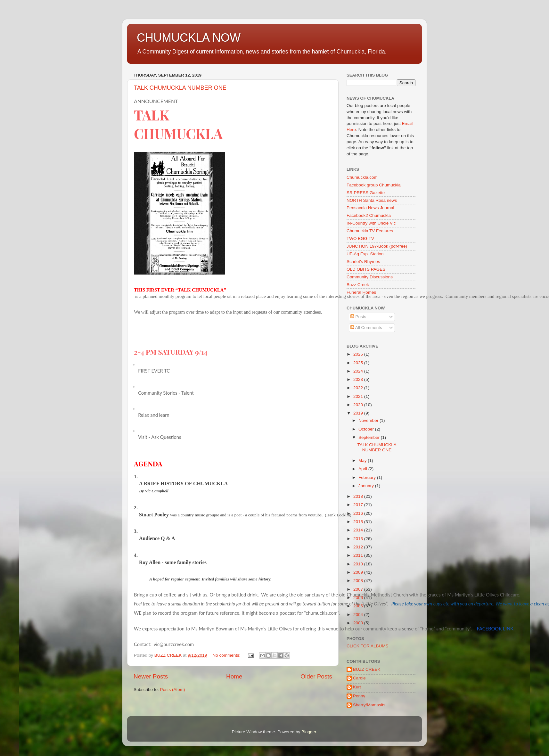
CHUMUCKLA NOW (189, 38)
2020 (359, 405)
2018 (359, 496)
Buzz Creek (358, 285)
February (368, 477)
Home (234, 676)
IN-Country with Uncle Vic (371, 223)
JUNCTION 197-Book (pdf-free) (377, 246)
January (367, 486)
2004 (359, 615)
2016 (359, 513)
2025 (359, 363)
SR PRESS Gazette (366, 193)
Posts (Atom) (173, 690)
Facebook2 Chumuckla (369, 215)
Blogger (309, 732)
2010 (359, 564)
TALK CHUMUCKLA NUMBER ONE (180, 88)
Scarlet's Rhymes (363, 262)
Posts (358, 317)
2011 (359, 555)
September (370, 437)
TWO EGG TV (360, 238)
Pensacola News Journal (370, 208)
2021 (359, 396)
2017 (359, 505)
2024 (359, 371)
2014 (359, 530)
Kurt (357, 687)
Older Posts (316, 676)
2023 (359, 379)
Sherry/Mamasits (369, 705)
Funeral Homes (361, 292)
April (363, 469)
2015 (359, 522)
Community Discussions (370, 277)
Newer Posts (151, 676)
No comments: (227, 655)
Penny (359, 696)
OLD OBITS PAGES (366, 269)
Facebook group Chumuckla (374, 185)
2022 (359, 388)
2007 (359, 589)
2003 (359, 623)
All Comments (366, 328)
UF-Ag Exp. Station (365, 254)
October (367, 429)
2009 (359, 572)
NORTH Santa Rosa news (372, 200)
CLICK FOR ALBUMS (368, 646)
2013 (359, 539)
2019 (359, 413)
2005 (359, 606)
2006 (359, 598)
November (369, 420)
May (363, 460)
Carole (359, 678)
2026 (359, 354)
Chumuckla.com (362, 177)
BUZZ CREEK (367, 669)
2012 (359, 547)
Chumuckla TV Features (370, 231)
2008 (359, 581)
